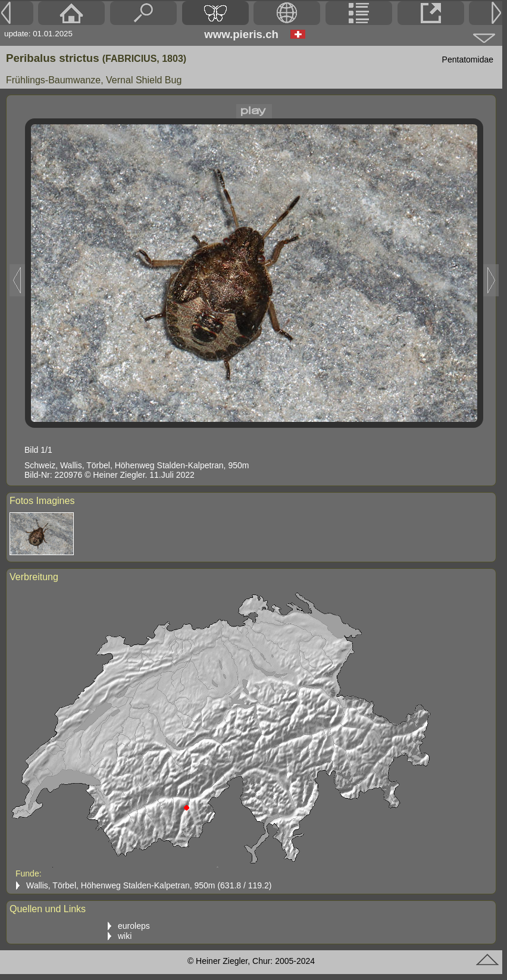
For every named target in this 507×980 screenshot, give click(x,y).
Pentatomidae (468, 60)
